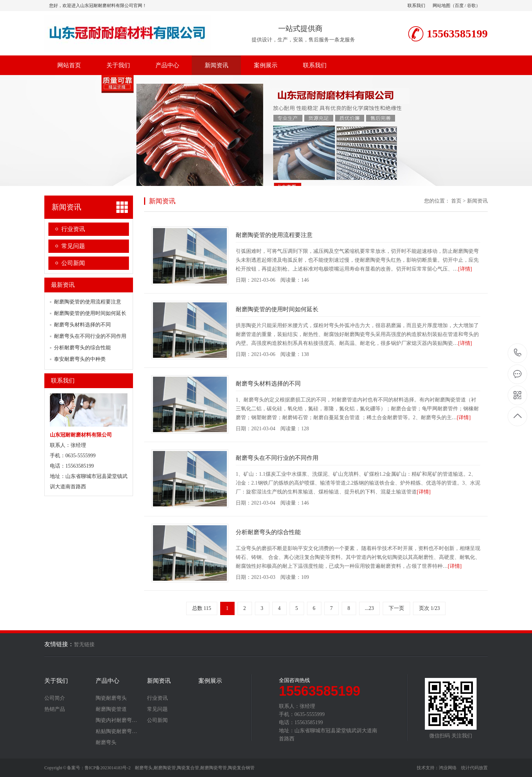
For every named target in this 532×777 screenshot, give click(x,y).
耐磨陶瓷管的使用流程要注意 (88, 302)
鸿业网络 (448, 768)
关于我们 (118, 65)
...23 (370, 608)
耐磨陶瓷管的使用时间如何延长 (90, 313)
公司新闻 (73, 263)
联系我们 (416, 6)
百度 (459, 6)
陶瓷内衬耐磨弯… (116, 720)
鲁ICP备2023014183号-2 (108, 768)
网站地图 (441, 6)
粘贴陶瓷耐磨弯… (116, 732)
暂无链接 (84, 644)
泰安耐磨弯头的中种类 (80, 359)
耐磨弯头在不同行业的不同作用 (90, 336)
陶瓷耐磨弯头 (111, 698)
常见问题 (73, 246)
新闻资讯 (216, 65)
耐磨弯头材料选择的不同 (82, 325)
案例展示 (266, 65)
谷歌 (471, 6)
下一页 (396, 608)
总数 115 (202, 608)
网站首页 (69, 65)
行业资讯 (73, 229)
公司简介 (55, 698)
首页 (456, 201)
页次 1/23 (429, 608)
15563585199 (518, 353)
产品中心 (167, 65)
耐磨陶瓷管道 (111, 709)
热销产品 (55, 709)
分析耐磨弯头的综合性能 (82, 348)
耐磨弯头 (106, 743)
